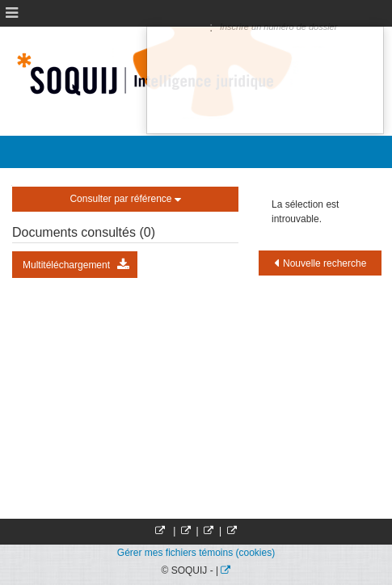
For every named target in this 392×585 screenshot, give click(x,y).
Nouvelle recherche (320, 263)
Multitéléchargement (76, 265)
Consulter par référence (125, 199)
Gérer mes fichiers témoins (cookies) (196, 553)
